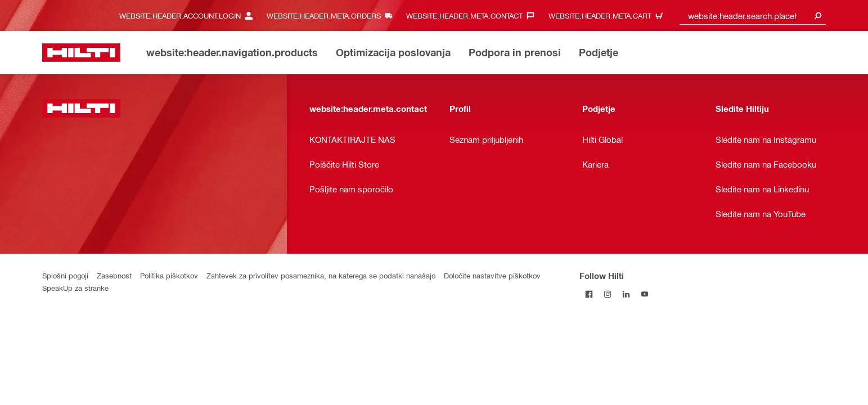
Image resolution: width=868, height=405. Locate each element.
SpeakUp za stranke (75, 288)
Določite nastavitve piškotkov (492, 275)
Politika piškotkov (169, 275)
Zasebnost (114, 275)
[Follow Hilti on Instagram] (607, 294)
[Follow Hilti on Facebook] (589, 294)
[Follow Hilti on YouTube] (644, 294)
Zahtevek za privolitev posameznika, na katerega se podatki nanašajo (321, 275)
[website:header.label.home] (81, 53)
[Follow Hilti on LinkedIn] (626, 294)
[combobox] (753, 15)
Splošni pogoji (65, 275)
